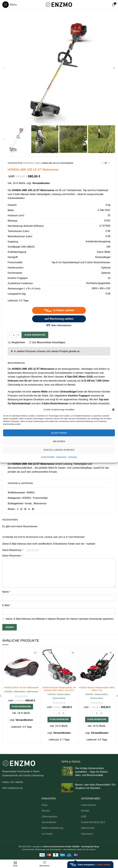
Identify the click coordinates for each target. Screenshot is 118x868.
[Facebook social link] (18, 509)
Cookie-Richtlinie (48, 457)
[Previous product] (103, 163)
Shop (38, 163)
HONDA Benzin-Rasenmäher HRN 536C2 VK (97, 689)
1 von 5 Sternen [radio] (27, 550)
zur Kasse (47, 834)
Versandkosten (41, 183)
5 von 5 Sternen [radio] (38, 550)
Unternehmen (88, 805)
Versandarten (49, 822)
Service (46, 811)
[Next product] (109, 163)
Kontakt (85, 811)
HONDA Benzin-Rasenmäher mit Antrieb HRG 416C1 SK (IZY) (59, 689)
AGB (84, 816)
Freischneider (40, 498)
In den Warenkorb (35, 335)
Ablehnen (59, 441)
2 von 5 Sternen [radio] (30, 550)
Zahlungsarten (49, 816)
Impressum (73, 457)
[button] (113, 410)
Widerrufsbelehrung (52, 828)
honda (28, 503)
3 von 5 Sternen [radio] (33, 550)
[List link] (29, 782)
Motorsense (40, 503)
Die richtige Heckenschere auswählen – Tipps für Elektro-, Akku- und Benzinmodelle (92, 772)
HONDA (26, 498)
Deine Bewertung (13, 550)
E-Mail (7, 605)
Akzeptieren (59, 433)
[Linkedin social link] (29, 509)
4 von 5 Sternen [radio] (35, 550)
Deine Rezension (13, 556)
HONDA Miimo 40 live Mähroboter (21, 689)
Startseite (28, 163)
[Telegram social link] (33, 509)
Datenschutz (61, 457)
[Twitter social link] (21, 509)
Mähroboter (20, 694)
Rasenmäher (64, 694)
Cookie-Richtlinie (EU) (93, 822)
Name (6, 592)
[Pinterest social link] (25, 509)
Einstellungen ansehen (59, 450)
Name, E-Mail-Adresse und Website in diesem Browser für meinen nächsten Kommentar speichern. (60, 619)
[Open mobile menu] (10, 5)
